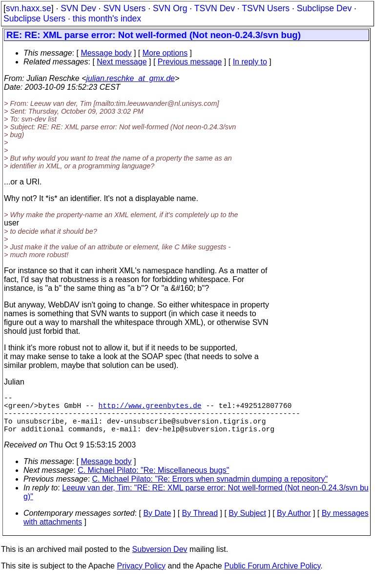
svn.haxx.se (29, 8)
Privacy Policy (141, 576)
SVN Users (124, 8)
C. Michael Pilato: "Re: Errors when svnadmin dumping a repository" (210, 489)
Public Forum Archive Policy (272, 576)
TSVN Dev (215, 8)
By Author (294, 523)
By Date (157, 523)
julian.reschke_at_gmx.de (131, 78)
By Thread (200, 523)
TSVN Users (266, 8)
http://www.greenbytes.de (150, 409)
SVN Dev (78, 8)
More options (165, 53)
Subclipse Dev (324, 8)
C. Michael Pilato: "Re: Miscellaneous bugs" (153, 480)
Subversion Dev (160, 559)
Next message (122, 62)
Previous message (190, 62)
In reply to (250, 62)
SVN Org (170, 8)
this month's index (107, 19)
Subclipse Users (34, 19)
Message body (106, 53)
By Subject (247, 523)
